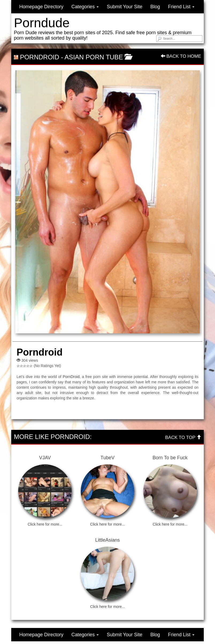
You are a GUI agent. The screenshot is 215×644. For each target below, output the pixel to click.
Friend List (181, 7)
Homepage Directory (41, 7)
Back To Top (183, 437)
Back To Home (181, 56)
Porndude (42, 23)
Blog (155, 7)
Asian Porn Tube (94, 57)
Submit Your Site (124, 7)
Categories (85, 7)
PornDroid (71, 377)
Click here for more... (45, 524)
